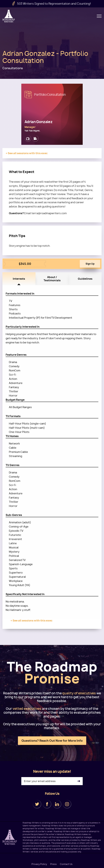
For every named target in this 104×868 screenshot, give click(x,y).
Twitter (37, 805)
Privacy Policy (39, 864)
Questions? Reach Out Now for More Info (52, 741)
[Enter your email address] (52, 782)
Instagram (67, 805)
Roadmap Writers (9, 16)
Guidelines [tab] (85, 279)
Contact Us (66, 864)
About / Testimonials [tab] (52, 279)
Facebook (47, 805)
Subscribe (79, 782)
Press (53, 864)
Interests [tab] (19, 279)
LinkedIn (57, 805)
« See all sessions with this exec (27, 153)
